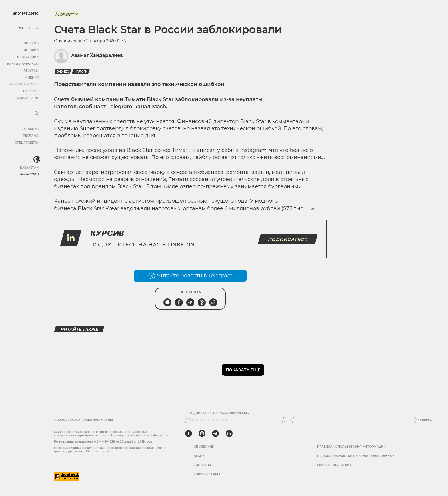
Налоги (81, 72)
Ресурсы (31, 71)
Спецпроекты (27, 143)
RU (20, 29)
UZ (28, 29)
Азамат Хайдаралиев (97, 55)
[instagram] (202, 433)
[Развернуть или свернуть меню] (37, 114)
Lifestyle (31, 91)
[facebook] (189, 433)
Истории (31, 50)
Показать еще (243, 370)
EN (36, 29)
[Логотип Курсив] (26, 13)
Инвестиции (28, 57)
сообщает (93, 107)
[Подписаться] (289, 420)
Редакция (30, 129)
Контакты (202, 465)
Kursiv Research (208, 474)
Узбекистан (28, 174)
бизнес (63, 72)
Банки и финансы (23, 64)
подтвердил (112, 128)
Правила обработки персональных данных (356, 456)
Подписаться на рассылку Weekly (219, 413)
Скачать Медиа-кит (334, 465)
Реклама (31, 136)
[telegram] (215, 433)
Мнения (32, 78)
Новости (31, 43)
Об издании (204, 447)
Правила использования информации (351, 447)
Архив (199, 456)
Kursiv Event (28, 98)
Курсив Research (24, 84)
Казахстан (29, 168)
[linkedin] (229, 433)
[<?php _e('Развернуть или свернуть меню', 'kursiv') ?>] (37, 160)
